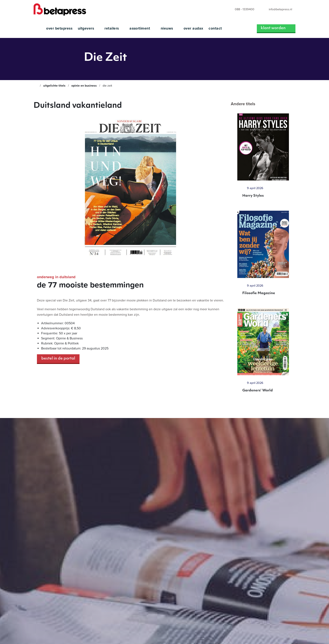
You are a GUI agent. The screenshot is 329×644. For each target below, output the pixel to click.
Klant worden (276, 28)
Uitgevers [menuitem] (89, 28)
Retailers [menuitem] (114, 28)
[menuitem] (241, 10)
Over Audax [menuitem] (193, 28)
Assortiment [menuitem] (142, 28)
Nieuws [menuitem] (170, 28)
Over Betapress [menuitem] (59, 28)
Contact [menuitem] (215, 28)
